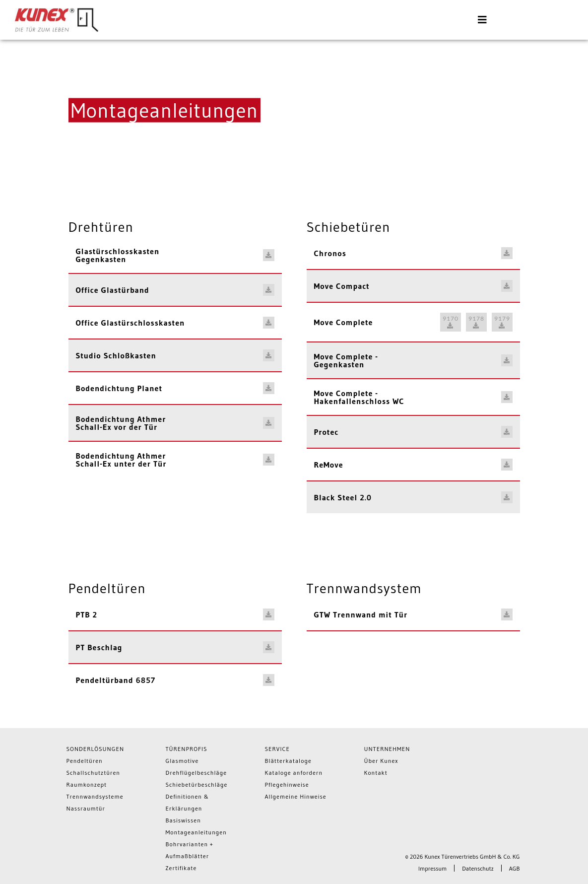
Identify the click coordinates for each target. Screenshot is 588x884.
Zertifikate (181, 868)
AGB (515, 868)
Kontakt (376, 773)
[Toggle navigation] (482, 20)
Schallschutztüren (93, 773)
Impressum (432, 868)
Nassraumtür (86, 808)
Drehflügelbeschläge (196, 773)
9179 (502, 322)
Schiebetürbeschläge (197, 784)
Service (278, 749)
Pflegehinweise (287, 784)
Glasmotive (182, 761)
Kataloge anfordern (294, 773)
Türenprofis (187, 749)
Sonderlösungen (96, 749)
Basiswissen (183, 820)
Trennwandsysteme (95, 796)
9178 (476, 322)
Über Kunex (381, 761)
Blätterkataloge (288, 761)
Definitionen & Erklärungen (188, 802)
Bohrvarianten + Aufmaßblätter (190, 850)
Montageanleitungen (196, 832)
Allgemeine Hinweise (296, 796)
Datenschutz (478, 868)
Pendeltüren (85, 761)
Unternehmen (387, 749)
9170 (451, 322)
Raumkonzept (87, 784)
